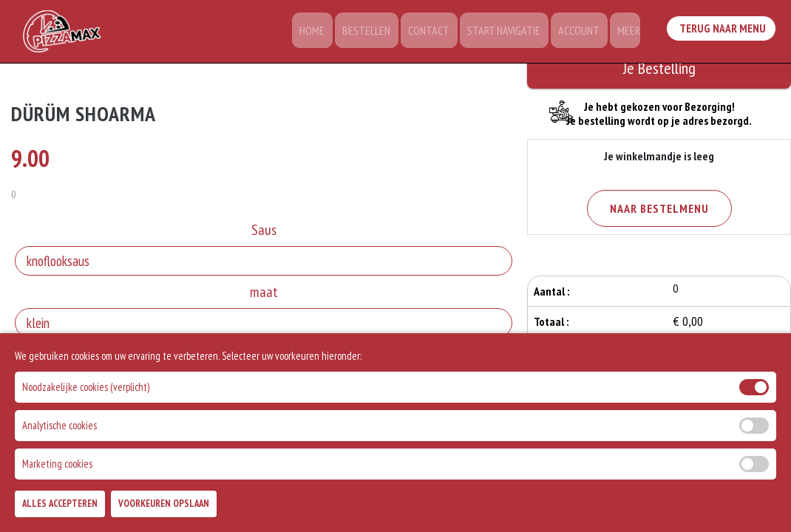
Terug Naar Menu (724, 30)
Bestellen (380, 33)
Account (582, 33)
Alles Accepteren (60, 508)
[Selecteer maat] (264, 325)
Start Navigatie (510, 33)
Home (330, 33)
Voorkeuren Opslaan (164, 508)
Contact (439, 33)
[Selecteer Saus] (264, 263)
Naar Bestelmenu (659, 208)
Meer (628, 33)
